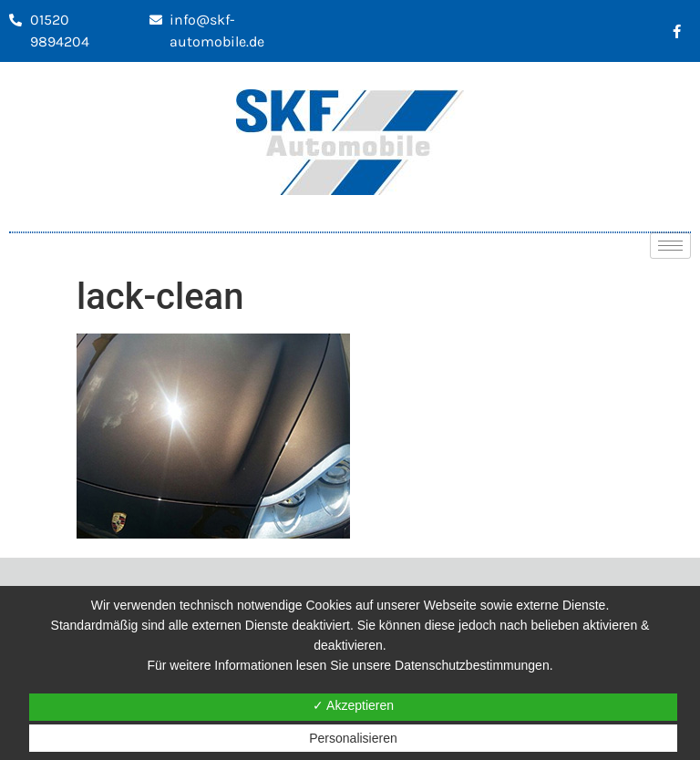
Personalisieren (353, 738)
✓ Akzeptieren (353, 705)
